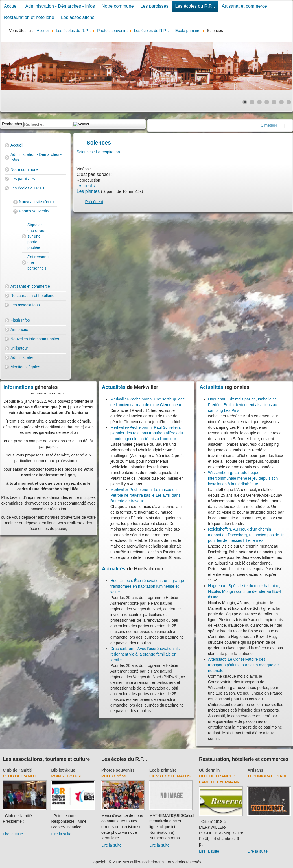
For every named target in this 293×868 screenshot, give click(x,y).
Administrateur (23, 357)
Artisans (255, 770)
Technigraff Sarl (267, 776)
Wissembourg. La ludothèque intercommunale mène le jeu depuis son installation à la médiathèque (243, 478)
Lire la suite (13, 834)
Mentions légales (25, 367)
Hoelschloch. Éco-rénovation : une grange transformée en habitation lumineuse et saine (147, 586)
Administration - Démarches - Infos (60, 6)
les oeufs (86, 186)
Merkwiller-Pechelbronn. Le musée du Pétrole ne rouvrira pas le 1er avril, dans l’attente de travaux (145, 495)
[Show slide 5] (274, 102)
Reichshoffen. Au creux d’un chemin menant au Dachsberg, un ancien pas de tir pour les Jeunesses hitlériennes (246, 535)
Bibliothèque (63, 770)
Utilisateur (19, 348)
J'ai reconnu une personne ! (38, 262)
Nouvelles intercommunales (35, 339)
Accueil (11, 6)
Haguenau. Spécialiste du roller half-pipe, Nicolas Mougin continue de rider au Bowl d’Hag (244, 591)
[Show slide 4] (267, 102)
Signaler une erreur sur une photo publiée (37, 236)
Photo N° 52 (114, 776)
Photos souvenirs (34, 211)
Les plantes (88, 191)
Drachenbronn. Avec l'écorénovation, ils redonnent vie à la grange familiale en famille (145, 654)
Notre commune (118, 6)
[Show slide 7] (289, 102)
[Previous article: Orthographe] (94, 202)
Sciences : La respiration (98, 152)
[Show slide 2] (252, 102)
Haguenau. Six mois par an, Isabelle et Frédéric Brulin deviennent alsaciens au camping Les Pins (243, 405)
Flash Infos (20, 320)
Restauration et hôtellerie (29, 17)
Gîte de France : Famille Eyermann (219, 779)
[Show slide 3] (259, 102)
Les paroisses (155, 6)
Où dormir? (210, 770)
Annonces (19, 329)
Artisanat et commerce (244, 6)
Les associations (78, 17)
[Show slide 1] (245, 102)
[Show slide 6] (281, 102)
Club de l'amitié (17, 770)
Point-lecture (67, 776)
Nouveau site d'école (37, 202)
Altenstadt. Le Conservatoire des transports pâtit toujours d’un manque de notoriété (243, 665)
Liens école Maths (170, 776)
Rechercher (12, 124)
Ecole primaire (163, 770)
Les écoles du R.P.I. (195, 6)
